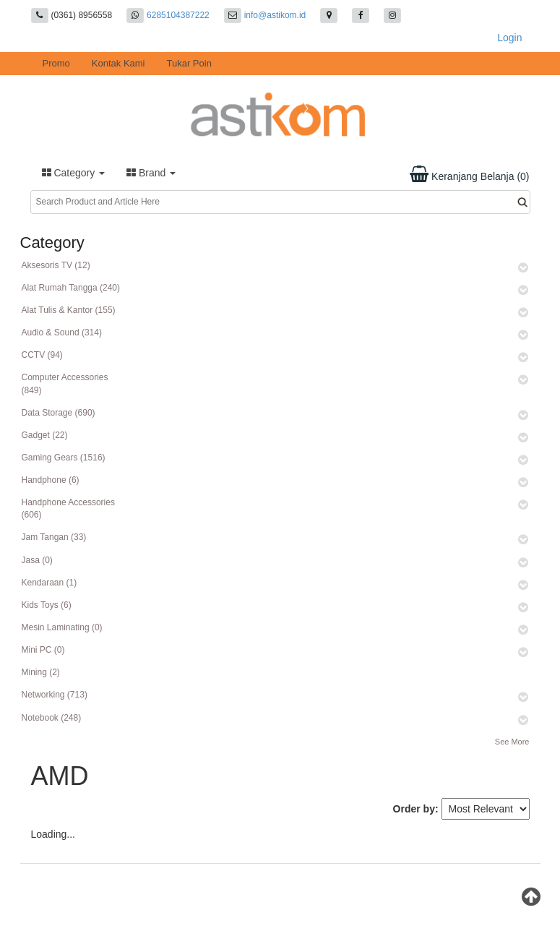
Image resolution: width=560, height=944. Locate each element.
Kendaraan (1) (49, 583)
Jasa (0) (37, 560)
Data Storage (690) (59, 413)
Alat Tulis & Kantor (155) (69, 310)
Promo (56, 63)
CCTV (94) (42, 355)
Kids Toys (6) (47, 605)
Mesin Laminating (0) (62, 627)
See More (512, 742)
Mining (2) (41, 672)
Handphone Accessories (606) (68, 509)
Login (509, 38)
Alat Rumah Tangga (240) (71, 288)
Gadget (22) (45, 435)
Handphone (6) (51, 480)
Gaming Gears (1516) (64, 458)
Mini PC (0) (43, 650)
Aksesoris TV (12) (56, 265)
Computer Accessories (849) (65, 383)
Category (74, 173)
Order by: (416, 809)
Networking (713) (55, 695)
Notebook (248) (52, 718)
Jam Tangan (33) (54, 537)
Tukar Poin (189, 63)
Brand (151, 173)
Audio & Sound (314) (62, 332)
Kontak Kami (119, 63)
